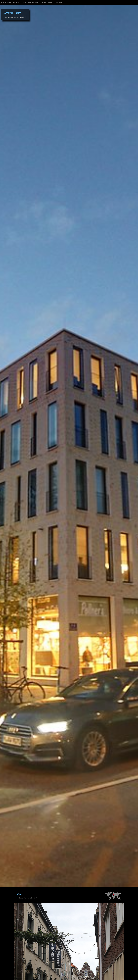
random (59, 2)
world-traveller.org (10, 2)
